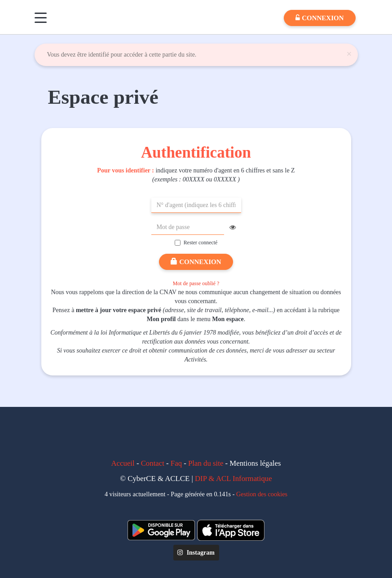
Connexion (196, 262)
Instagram (196, 553)
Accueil (123, 463)
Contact (153, 463)
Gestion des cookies (262, 494)
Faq (176, 463)
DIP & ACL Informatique (233, 479)
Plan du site (206, 463)
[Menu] (41, 18)
